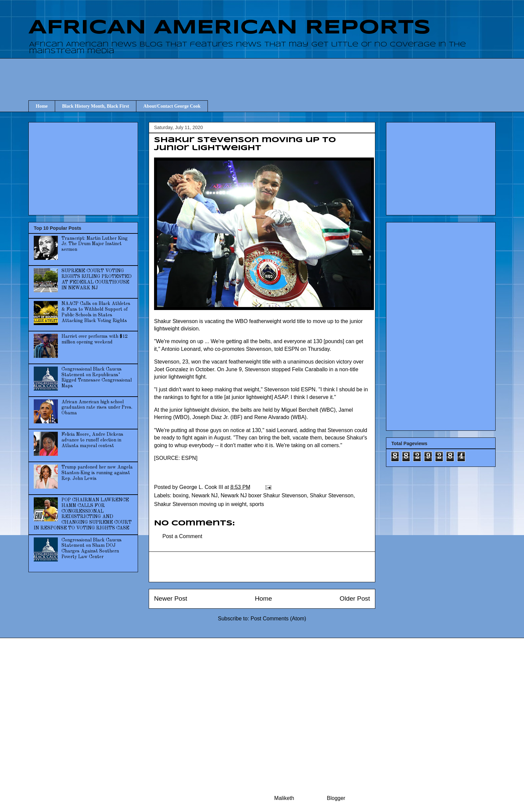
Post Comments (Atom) (278, 619)
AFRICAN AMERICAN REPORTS (230, 28)
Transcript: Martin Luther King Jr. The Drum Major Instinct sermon (95, 244)
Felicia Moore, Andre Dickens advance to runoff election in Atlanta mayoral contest (92, 440)
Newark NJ (205, 495)
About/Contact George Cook (172, 106)
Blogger (336, 798)
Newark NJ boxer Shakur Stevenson (264, 495)
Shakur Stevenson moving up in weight (200, 504)
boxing (181, 495)
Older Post (355, 598)
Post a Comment (182, 536)
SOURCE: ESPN (176, 458)
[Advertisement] (262, 73)
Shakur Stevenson (332, 495)
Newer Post (171, 598)
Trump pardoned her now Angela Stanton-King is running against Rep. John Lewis (97, 473)
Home (42, 106)
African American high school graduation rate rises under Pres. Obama (97, 408)
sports (257, 504)
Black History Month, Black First (96, 106)
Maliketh (284, 798)
